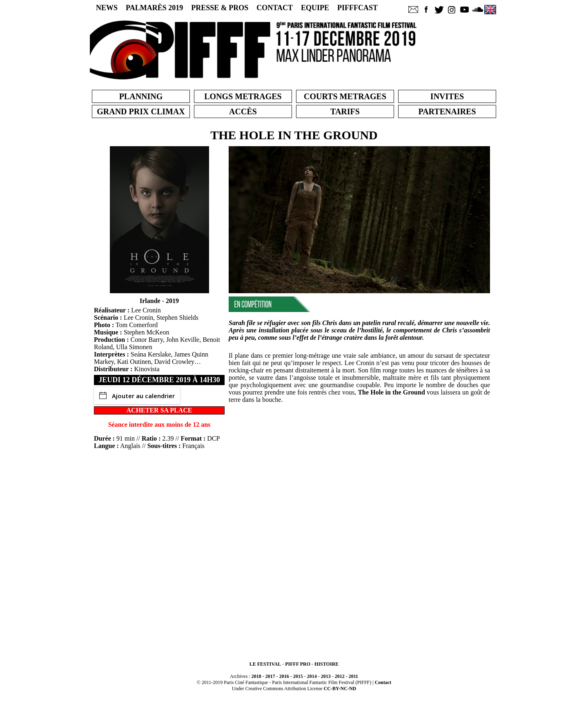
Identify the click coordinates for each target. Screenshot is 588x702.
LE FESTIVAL (265, 664)
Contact (383, 682)
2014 (312, 676)
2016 (284, 676)
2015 (298, 676)
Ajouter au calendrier (137, 396)
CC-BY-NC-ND (340, 689)
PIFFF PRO (298, 664)
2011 (353, 676)
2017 (270, 676)
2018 (256, 676)
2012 (340, 676)
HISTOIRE (326, 664)
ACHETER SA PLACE (159, 410)
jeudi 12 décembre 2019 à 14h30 (159, 380)
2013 (326, 676)
